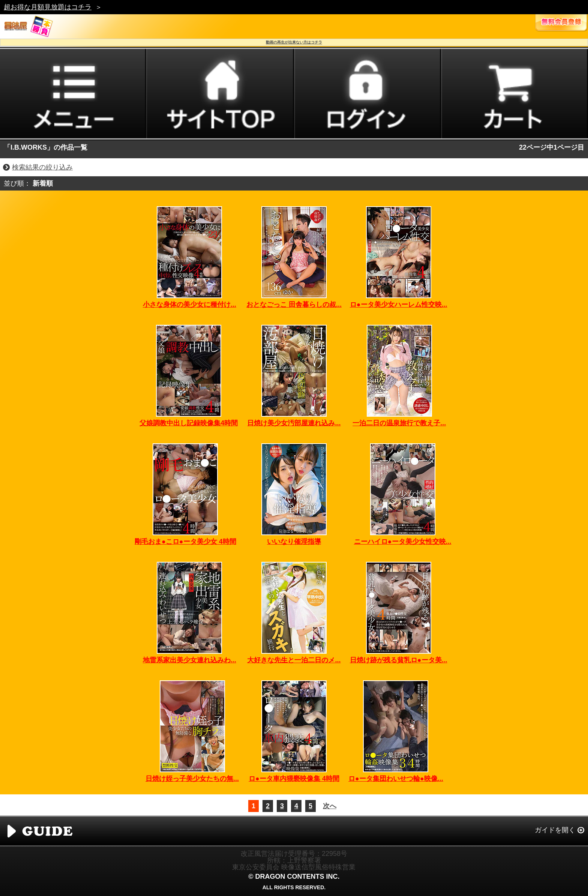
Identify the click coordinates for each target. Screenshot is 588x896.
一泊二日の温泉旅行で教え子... (399, 423)
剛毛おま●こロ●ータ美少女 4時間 (185, 542)
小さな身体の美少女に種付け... (190, 305)
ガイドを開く (555, 830)
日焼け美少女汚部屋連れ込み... (294, 423)
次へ (330, 806)
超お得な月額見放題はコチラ (48, 7)
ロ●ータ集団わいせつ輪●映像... (396, 779)
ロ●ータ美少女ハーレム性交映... (399, 305)
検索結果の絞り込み (42, 167)
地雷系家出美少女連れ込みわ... (190, 660)
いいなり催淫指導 (294, 542)
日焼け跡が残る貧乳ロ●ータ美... (399, 660)
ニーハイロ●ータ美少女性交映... (403, 542)
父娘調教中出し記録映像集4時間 (189, 423)
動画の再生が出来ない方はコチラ (294, 42)
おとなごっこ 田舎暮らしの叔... (294, 305)
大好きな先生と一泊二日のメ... (294, 660)
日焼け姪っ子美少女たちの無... (192, 779)
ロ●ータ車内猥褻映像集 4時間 (294, 779)
